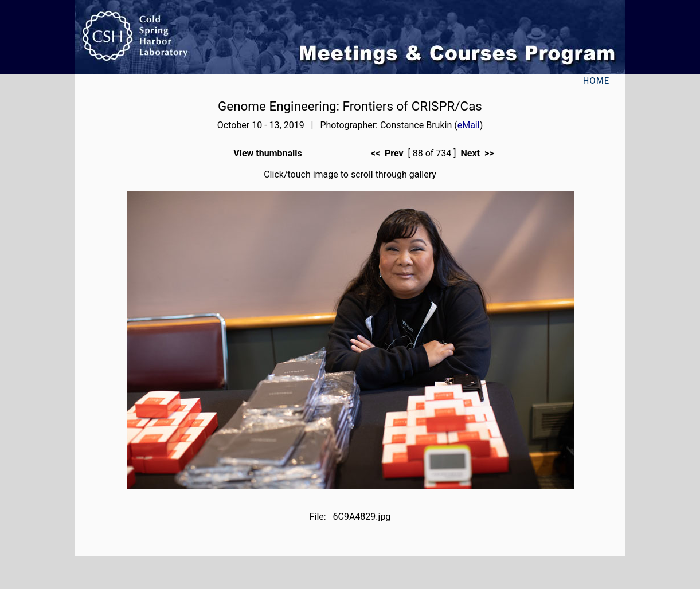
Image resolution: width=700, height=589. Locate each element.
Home (597, 81)
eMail (469, 125)
